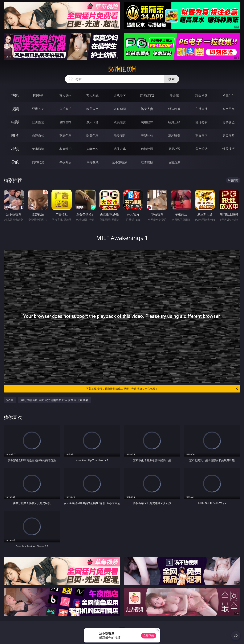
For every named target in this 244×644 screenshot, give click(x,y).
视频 (15, 109)
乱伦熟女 (201, 122)
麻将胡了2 (147, 95)
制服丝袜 (147, 122)
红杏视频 (147, 162)
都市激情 (38, 149)
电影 (15, 122)
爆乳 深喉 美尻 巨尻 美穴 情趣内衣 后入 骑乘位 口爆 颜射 (54, 400)
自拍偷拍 (65, 109)
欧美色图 (92, 135)
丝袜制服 (174, 109)
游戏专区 (120, 95)
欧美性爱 (120, 122)
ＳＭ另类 (229, 109)
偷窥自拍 (38, 135)
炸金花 (174, 95)
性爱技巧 (229, 149)
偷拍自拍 (65, 122)
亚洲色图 (65, 135)
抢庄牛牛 (229, 95)
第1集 (10, 400)
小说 (15, 149)
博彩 (15, 95)
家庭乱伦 (65, 149)
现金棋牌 (201, 95)
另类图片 (229, 135)
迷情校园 (147, 149)
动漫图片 (120, 135)
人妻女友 (92, 149)
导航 (15, 162)
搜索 (172, 79)
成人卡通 (92, 122)
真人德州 (65, 95)
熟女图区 (201, 135)
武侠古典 (120, 149)
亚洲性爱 (38, 122)
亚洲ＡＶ (38, 109)
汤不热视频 (120, 162)
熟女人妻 (147, 109)
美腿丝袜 (147, 135)
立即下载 (149, 636)
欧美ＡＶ (92, 109)
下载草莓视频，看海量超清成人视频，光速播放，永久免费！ (162, 389)
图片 (15, 135)
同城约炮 (38, 162)
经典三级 (174, 122)
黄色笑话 (201, 149)
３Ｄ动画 (120, 109)
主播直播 (201, 109)
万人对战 (92, 95)
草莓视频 (92, 162)
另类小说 (174, 149)
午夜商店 (65, 162)
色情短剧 (174, 162)
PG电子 (38, 95)
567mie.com (122, 69)
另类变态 (229, 122)
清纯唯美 (174, 135)
